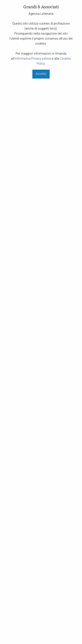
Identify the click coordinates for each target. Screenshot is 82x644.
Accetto (41, 74)
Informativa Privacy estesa (33, 59)
